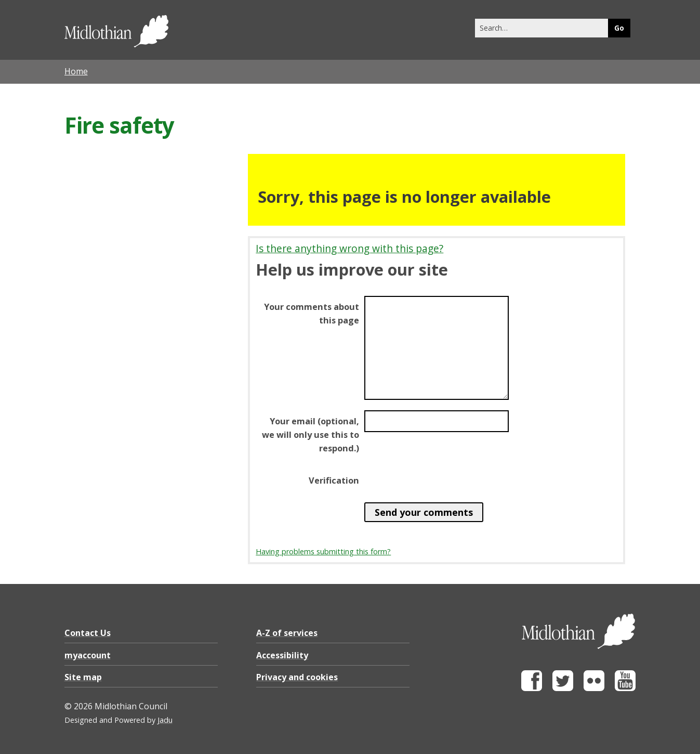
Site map (83, 677)
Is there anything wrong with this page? (349, 248)
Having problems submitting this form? (323, 551)
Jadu (165, 720)
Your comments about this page (312, 314)
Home (76, 71)
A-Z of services (287, 633)
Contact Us (88, 633)
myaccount (88, 655)
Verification (334, 480)
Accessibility (282, 655)
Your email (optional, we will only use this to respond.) (311, 435)
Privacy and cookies (297, 677)
